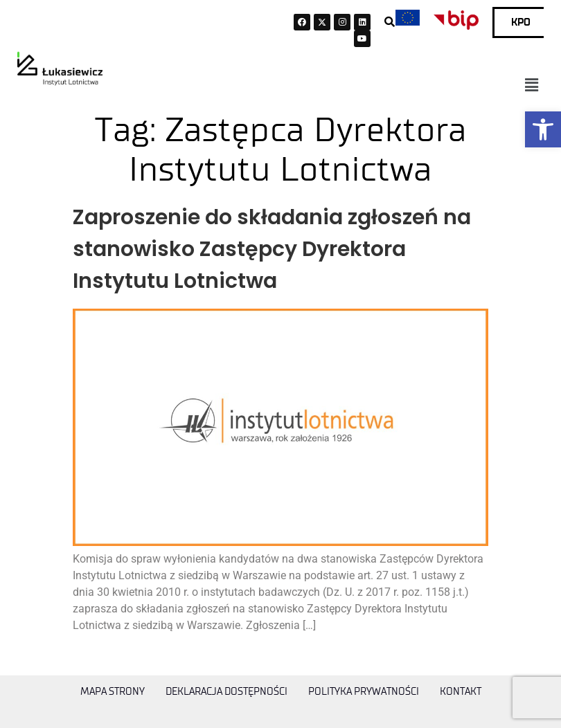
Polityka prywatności (364, 692)
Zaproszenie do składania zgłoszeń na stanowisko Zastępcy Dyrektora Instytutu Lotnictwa (272, 249)
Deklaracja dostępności (226, 692)
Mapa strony (113, 692)
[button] (543, 129)
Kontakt (461, 692)
